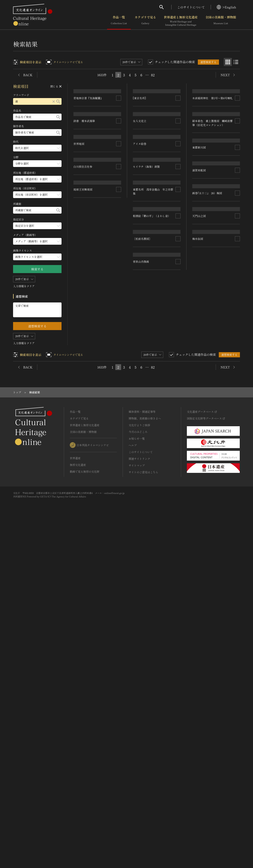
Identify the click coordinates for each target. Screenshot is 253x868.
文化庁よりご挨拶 (139, 772)
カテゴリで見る (145, 21)
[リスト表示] (236, 62)
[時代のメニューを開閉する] (37, 148)
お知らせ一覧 (137, 785)
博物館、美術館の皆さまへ (145, 765)
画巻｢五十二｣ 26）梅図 (207, 455)
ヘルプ (133, 792)
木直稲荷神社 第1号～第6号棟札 (212, 126)
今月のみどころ (138, 779)
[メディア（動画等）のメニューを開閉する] (37, 241)
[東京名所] (140, 126)
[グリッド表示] (228, 62)
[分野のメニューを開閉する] (37, 164)
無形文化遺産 (78, 812)
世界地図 (79, 401)
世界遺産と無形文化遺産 (181, 21)
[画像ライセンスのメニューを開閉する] (37, 257)
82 (153, 75)
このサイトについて (191, 7)
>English (226, 7)
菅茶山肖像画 (141, 633)
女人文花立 (140, 192)
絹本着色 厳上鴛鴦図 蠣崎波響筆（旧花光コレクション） (212, 272)
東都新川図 (199, 324)
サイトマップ (137, 812)
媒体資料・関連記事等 (142, 759)
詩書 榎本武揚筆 (84, 351)
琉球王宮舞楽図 (83, 510)
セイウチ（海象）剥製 (146, 292)
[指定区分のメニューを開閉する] (37, 226)
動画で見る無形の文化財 (85, 818)
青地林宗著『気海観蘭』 (88, 166)
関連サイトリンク (139, 806)
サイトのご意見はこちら (143, 819)
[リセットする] (54, 101)
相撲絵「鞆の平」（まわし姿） (152, 434)
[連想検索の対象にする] (119, 166)
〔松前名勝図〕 (142, 494)
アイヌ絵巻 (140, 240)
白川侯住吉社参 (83, 452)
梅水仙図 (79, 684)
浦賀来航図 (199, 411)
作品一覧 (119, 21)
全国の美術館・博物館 (221, 21)
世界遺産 (75, 805)
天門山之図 (199, 504)
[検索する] (58, 101)
